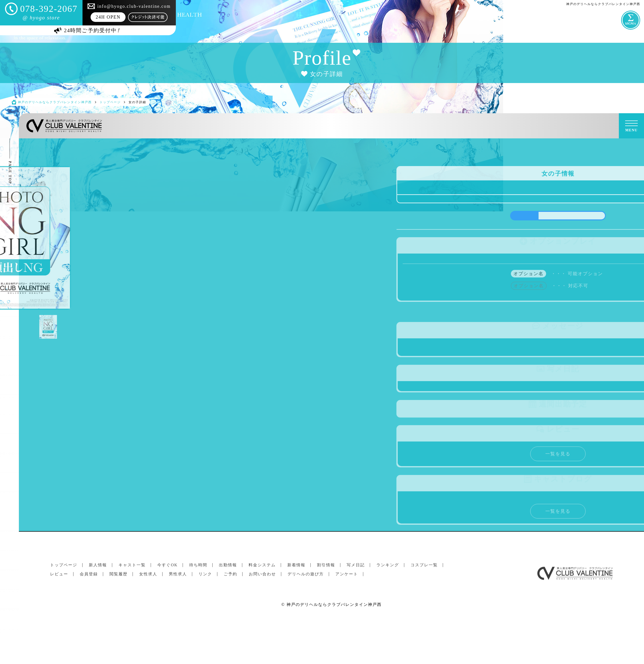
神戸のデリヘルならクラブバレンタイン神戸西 (334, 604)
